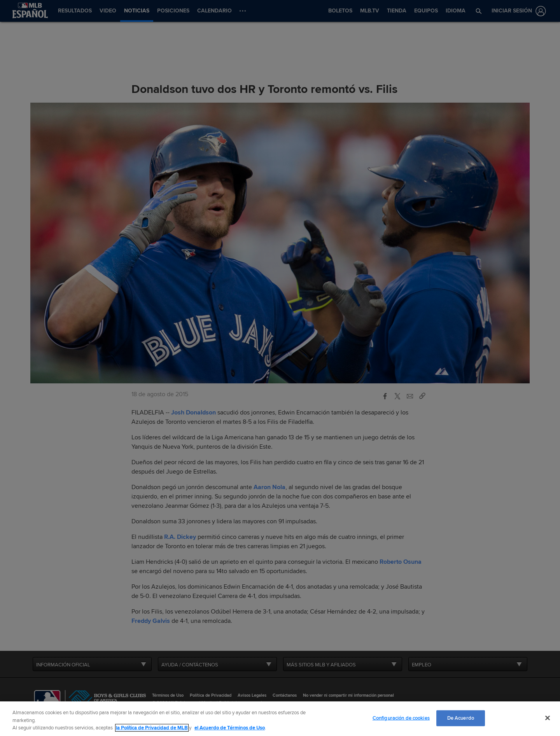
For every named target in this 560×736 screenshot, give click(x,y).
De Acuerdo (461, 718)
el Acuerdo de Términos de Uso (230, 728)
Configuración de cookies (401, 718)
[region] (280, 719)
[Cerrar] (548, 718)
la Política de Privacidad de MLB (152, 728)
